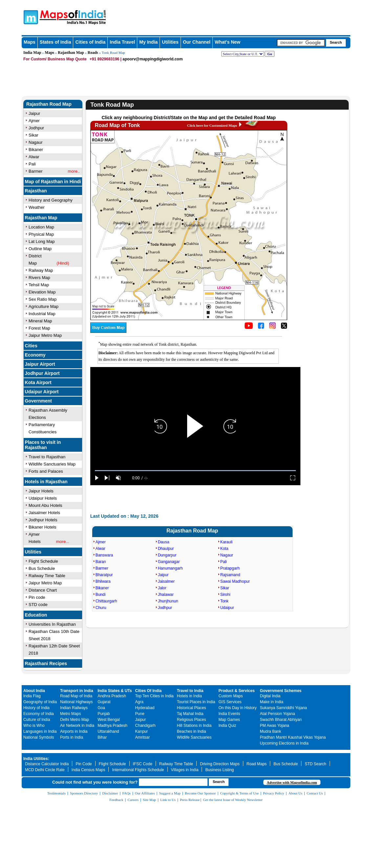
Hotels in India (189, 696)
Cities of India (90, 42)
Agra (139, 702)
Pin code (37, 597)
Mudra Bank (271, 731)
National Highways (76, 702)
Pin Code (84, 764)
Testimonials (56, 793)
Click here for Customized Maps (212, 125)
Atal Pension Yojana (278, 714)
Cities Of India (149, 691)
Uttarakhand (108, 731)
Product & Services (237, 691)
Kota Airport (38, 382)
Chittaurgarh (106, 601)
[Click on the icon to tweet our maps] (284, 327)
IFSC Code (143, 764)
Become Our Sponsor (200, 793)
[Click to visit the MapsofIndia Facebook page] (261, 327)
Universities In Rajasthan (52, 624)
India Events (230, 714)
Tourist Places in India (196, 702)
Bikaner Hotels (43, 527)
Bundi (101, 595)
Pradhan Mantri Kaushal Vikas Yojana (293, 737)
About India (34, 691)
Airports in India (74, 731)
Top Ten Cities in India (154, 696)
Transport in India (77, 691)
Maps (49, 53)
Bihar (102, 737)
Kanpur (142, 731)
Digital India (270, 696)
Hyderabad (145, 708)
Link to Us (168, 800)
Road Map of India (76, 696)
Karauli (226, 542)
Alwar (100, 549)
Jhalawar (166, 595)
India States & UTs (115, 691)
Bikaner (102, 588)
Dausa (164, 542)
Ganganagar (169, 562)
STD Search (315, 764)
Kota (224, 549)
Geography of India (40, 702)
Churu (101, 608)
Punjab (104, 714)
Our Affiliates (145, 793)
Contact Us (315, 793)
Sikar (225, 588)
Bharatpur (104, 575)
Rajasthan (36, 191)
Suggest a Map (170, 793)
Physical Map (41, 234)
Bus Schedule (42, 568)
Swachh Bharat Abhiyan (281, 720)
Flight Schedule (43, 561)
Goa (101, 708)
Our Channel (197, 42)
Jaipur (163, 575)
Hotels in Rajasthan (46, 482)
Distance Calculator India (47, 764)
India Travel (122, 42)
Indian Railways (74, 708)
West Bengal (109, 720)
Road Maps (257, 764)
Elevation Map (42, 292)
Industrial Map (42, 314)
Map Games (229, 720)
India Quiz (228, 726)
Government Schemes (281, 691)
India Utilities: (36, 759)
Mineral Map (40, 321)
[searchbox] (301, 43)
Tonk (224, 601)
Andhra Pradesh (112, 696)
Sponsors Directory (84, 793)
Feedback (116, 800)
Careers (133, 800)
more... (63, 542)
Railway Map (41, 270)
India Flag (32, 696)
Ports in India (72, 737)
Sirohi (225, 595)
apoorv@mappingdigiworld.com (153, 59)
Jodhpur (165, 608)
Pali (224, 562)
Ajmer (101, 542)
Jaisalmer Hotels (44, 513)
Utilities (170, 42)
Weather (37, 207)
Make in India (272, 702)
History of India (36, 708)
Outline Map (40, 249)
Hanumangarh (170, 568)
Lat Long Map (42, 241)
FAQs (126, 793)
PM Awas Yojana (275, 726)
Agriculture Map (44, 306)
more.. (74, 171)
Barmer (102, 568)
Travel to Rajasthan (47, 457)
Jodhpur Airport (42, 373)
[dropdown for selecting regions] (243, 54)
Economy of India (39, 714)
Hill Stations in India (194, 726)
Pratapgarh (230, 568)
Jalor (162, 588)
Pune (140, 714)
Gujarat (104, 702)
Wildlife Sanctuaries (194, 737)
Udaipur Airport (42, 392)
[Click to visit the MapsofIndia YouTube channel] (249, 327)
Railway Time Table (47, 576)
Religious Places (192, 720)
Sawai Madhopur (235, 581)
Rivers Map (39, 278)
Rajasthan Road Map (49, 104)
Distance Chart (43, 590)
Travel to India (190, 691)
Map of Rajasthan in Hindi (53, 182)
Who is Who (34, 726)
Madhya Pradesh (112, 726)
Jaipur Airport (40, 364)
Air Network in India (77, 726)
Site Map (149, 800)
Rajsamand (230, 575)
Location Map (41, 227)
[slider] (195, 471)
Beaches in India (192, 731)
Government (38, 401)
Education (36, 615)
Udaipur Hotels (43, 498)
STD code (38, 605)
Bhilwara (103, 581)
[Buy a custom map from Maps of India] (108, 331)
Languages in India (40, 731)
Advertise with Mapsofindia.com (292, 782)
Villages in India (185, 770)
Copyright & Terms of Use (240, 793)
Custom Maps (231, 696)
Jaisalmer (166, 581)
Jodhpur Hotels (43, 520)
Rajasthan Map (71, 53)
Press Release (190, 800)
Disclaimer (110, 793)
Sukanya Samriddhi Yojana (284, 708)
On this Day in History (238, 708)
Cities (31, 346)
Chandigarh (145, 726)
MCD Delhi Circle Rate (45, 770)
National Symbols (39, 737)
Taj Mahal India (190, 714)
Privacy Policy (274, 793)
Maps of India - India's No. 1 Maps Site (54, 14)
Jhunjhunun (168, 601)
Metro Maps (70, 714)
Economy (35, 355)
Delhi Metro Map (75, 720)
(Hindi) (63, 263)
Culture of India (37, 720)
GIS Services (230, 702)
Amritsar (143, 737)
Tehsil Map (39, 285)
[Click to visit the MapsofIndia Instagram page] (273, 327)
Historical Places (192, 708)
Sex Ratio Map (43, 299)
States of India (55, 42)
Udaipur (227, 608)
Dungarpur (167, 555)
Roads (93, 53)
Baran (101, 562)
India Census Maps (88, 770)
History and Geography (51, 200)
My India (148, 42)
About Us (295, 793)
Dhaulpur (166, 549)
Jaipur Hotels (41, 491)
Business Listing (219, 770)
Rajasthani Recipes (46, 663)
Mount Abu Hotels (45, 505)
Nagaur (227, 555)
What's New (228, 42)
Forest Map (39, 328)
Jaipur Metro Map (45, 335)
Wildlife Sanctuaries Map (52, 464)
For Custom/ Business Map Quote (55, 59)
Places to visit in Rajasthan (43, 445)
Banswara (104, 555)
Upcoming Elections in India (284, 743)
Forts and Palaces (46, 471)
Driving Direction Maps (220, 764)
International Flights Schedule (138, 770)
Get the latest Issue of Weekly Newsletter (233, 800)
